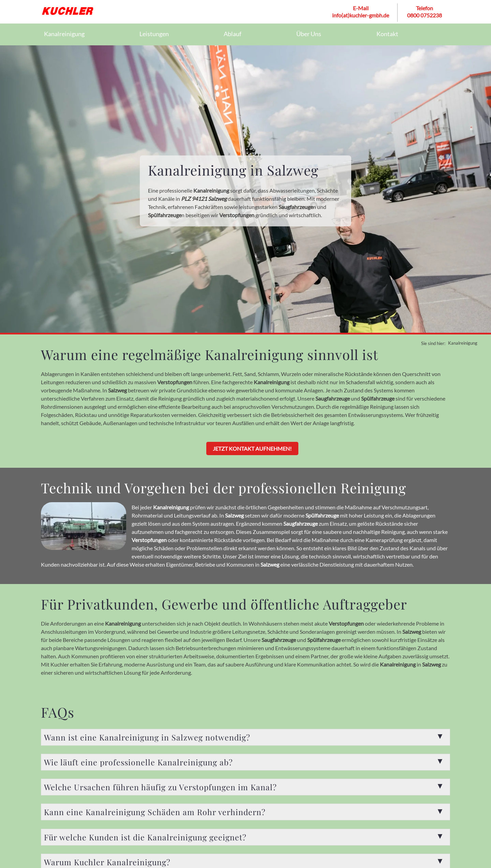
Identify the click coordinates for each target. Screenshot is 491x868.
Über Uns (309, 34)
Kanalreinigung (64, 34)
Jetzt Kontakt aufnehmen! (252, 448)
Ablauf (233, 34)
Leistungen (154, 34)
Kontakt (387, 34)
